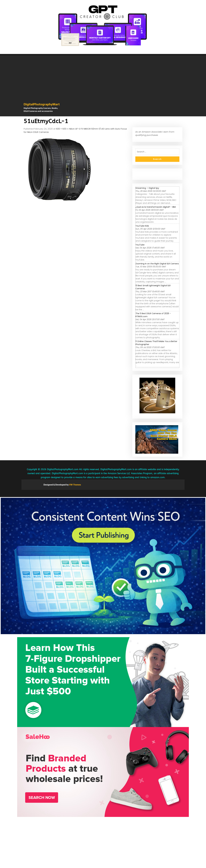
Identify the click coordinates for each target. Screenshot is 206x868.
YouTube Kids (142, 226)
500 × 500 (61, 129)
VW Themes (75, 485)
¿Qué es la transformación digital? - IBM (156, 207)
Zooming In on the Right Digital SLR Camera (157, 264)
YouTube (140, 245)
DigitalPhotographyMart (42, 104)
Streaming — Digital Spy (147, 188)
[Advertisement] (103, 80)
